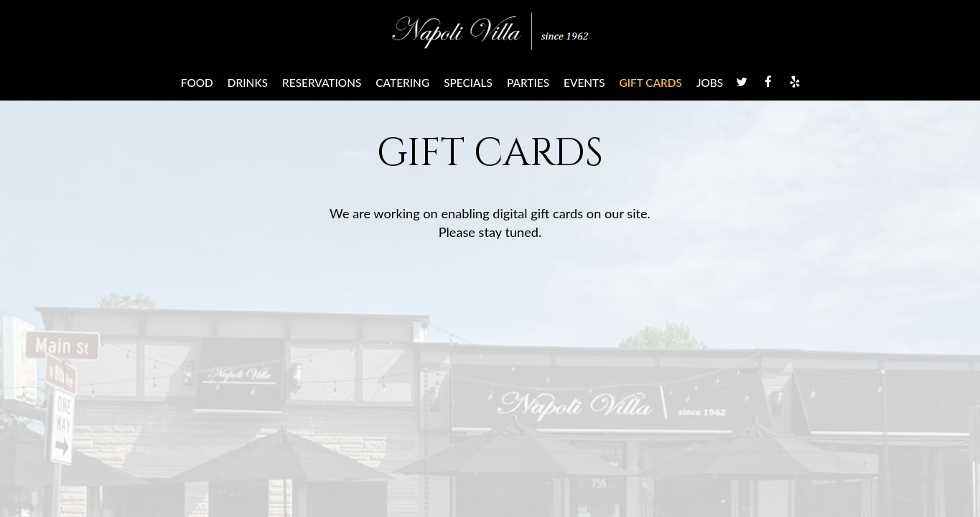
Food (197, 83)
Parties (528, 83)
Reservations (322, 83)
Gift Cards (651, 83)
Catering (402, 83)
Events (584, 83)
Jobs (710, 83)
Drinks (248, 83)
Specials (468, 83)
